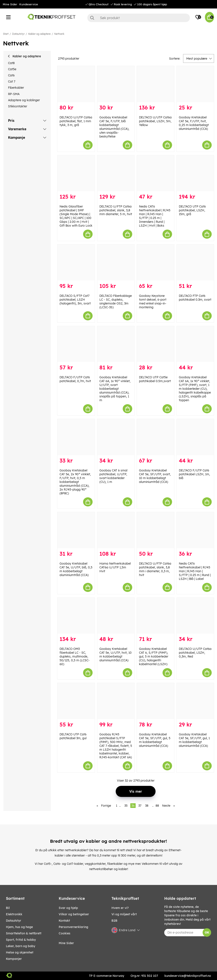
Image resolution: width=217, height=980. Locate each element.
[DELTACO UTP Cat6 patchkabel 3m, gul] (76, 701)
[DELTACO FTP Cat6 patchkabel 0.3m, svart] (195, 262)
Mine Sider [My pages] (66, 943)
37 (140, 806)
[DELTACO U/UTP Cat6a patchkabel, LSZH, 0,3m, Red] (195, 616)
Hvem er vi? (120, 908)
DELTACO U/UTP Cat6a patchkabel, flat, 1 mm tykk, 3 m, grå (76, 121)
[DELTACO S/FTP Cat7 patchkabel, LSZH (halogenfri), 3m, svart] (76, 262)
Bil (8, 908)
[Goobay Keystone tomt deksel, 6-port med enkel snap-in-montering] (156, 262)
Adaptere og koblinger (24, 100)
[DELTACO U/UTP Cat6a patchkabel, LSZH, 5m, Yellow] (156, 84)
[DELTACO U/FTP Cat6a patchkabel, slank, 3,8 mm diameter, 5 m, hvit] (116, 173)
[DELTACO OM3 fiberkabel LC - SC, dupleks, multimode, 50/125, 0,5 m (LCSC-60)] (76, 616)
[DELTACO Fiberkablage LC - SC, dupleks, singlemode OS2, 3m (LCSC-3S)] (116, 262)
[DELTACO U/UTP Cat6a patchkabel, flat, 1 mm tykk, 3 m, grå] (76, 84)
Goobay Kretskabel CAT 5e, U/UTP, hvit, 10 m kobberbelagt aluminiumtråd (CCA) (115, 655)
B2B (114, 921)
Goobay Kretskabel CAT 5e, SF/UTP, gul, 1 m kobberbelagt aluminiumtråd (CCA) (194, 740)
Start (6, 34)
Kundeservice (29, 4)
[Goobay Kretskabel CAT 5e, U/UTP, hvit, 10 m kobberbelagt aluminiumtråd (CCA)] (116, 616)
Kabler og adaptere (39, 34)
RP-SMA (14, 94)
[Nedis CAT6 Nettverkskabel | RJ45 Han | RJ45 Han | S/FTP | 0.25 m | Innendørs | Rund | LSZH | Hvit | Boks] (156, 173)
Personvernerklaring (73, 927)
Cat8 (11, 63)
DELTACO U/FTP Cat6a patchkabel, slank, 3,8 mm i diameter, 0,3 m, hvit (155, 569)
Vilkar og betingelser (74, 914)
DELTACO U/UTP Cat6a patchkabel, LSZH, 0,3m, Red (195, 653)
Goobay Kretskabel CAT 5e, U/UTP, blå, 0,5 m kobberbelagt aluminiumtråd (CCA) (76, 569)
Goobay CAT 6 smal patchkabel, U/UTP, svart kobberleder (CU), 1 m (113, 476)
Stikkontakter (18, 106)
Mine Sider (10, 4)
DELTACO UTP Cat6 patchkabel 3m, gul (73, 736)
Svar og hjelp (68, 908)
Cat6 (11, 75)
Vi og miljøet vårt (124, 914)
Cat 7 (12, 81)
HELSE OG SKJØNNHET (20, 952)
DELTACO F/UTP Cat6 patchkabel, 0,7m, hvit (75, 379)
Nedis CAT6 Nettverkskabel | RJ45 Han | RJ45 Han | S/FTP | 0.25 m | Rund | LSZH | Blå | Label (195, 571)
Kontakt (64, 921)
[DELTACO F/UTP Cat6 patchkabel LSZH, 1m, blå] (195, 437)
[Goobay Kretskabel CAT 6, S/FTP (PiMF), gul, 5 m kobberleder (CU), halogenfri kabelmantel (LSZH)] (156, 616)
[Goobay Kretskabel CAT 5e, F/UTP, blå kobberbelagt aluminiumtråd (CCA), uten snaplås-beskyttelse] (116, 84)
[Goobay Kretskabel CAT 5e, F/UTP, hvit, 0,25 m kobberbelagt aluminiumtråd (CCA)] (195, 84)
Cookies (65, 933)
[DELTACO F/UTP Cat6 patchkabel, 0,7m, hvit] (76, 344)
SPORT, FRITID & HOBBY (21, 940)
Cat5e (12, 69)
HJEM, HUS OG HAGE (19, 927)
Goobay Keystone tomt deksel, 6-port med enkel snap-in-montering (153, 301)
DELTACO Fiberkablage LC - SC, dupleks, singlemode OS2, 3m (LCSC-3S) (116, 301)
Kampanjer (14, 959)
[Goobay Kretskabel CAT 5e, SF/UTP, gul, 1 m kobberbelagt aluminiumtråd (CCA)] (195, 701)
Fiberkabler (16, 88)
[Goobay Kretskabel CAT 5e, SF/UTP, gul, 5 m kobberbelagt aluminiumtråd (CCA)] (156, 701)
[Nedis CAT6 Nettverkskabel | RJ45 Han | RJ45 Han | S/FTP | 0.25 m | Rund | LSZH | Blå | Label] (195, 530)
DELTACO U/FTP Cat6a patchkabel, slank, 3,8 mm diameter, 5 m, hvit (116, 210)
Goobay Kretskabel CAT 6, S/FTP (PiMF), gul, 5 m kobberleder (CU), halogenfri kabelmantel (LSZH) (154, 656)
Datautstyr (18, 34)
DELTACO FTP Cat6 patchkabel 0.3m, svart (195, 298)
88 (157, 806)
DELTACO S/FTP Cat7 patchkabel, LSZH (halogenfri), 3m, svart (75, 300)
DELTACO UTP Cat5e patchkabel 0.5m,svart (155, 379)
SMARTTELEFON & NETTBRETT (24, 933)
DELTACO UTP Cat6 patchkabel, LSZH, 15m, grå (192, 210)
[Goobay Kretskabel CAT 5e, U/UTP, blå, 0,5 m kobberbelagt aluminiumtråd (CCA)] (76, 530)
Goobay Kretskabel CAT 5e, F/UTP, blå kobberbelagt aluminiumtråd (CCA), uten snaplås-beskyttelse (114, 127)
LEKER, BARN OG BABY (21, 946)
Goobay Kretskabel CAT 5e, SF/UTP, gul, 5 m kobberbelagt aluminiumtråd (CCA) (155, 740)
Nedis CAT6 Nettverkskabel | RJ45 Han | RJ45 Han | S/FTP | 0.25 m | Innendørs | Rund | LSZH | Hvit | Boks (155, 216)
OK (207, 932)
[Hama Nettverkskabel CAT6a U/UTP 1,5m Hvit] (116, 530)
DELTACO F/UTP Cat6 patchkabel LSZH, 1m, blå (194, 474)
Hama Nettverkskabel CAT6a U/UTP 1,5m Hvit (115, 567)
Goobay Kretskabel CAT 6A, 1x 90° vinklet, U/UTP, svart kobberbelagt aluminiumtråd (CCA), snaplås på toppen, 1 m (115, 389)
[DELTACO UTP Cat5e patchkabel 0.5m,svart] (156, 344)
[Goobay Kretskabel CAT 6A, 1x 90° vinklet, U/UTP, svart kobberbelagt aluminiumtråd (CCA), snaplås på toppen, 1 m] (116, 344)
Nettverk (59, 34)
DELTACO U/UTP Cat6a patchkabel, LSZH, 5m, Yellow (155, 121)
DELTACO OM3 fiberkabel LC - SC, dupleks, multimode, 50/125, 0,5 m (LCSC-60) (75, 656)
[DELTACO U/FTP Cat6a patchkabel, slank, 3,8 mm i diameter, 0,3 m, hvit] (156, 530)
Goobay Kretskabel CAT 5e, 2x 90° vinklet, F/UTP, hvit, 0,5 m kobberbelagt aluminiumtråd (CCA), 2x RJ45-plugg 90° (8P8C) (75, 482)
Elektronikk (14, 914)
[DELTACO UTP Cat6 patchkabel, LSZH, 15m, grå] (195, 173)
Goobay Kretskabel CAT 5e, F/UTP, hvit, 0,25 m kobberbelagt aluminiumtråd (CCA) (194, 123)
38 (147, 806)
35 (126, 806)
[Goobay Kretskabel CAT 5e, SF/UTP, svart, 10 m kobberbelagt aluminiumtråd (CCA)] (156, 437)
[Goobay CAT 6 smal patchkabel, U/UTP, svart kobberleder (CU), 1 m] (116, 437)
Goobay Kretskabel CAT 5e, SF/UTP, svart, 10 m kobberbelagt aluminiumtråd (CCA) (155, 476)
